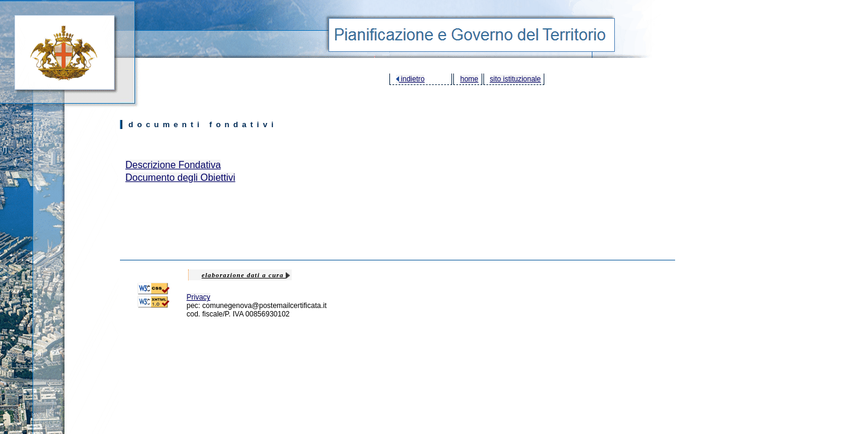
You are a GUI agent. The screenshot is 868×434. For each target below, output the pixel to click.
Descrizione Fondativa (173, 165)
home (469, 79)
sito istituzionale (516, 79)
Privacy (198, 297)
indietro (410, 79)
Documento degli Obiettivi (180, 178)
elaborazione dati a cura (246, 275)
